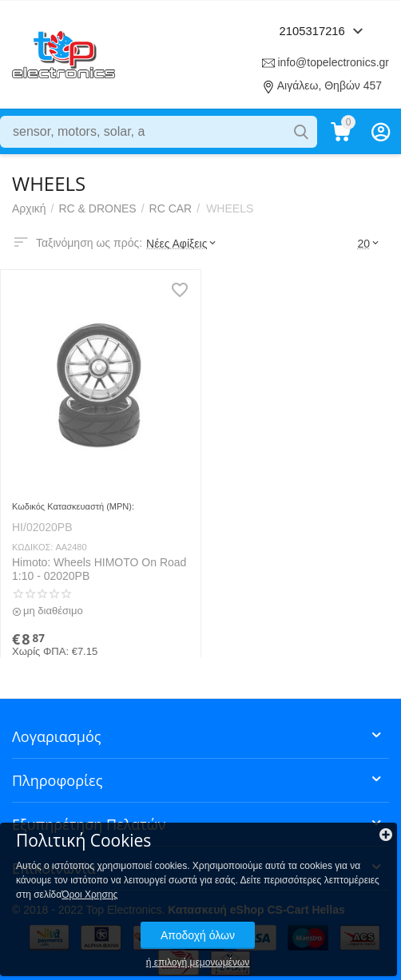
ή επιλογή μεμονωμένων (198, 962)
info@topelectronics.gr (333, 62)
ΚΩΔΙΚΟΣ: (32, 547)
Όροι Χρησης (89, 895)
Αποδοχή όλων (198, 935)
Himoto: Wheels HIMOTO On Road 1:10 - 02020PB (99, 569)
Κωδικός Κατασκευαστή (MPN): (73, 506)
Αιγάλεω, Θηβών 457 (330, 85)
